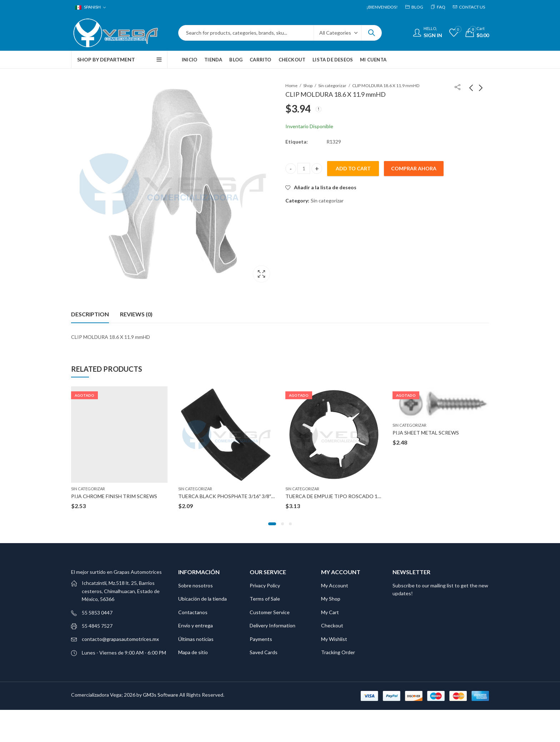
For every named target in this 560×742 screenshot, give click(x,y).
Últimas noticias (196, 639)
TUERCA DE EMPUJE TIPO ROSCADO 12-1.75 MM (343, 496)
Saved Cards (264, 652)
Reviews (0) (136, 314)
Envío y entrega (196, 625)
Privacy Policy (265, 585)
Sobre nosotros (196, 585)
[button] (272, 524)
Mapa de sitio (193, 652)
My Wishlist (334, 639)
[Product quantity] (304, 168)
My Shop (331, 599)
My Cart (330, 612)
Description (90, 314)
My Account (335, 585)
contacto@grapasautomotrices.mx (120, 639)
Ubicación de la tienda (202, 599)
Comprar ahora (414, 168)
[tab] (90, 314)
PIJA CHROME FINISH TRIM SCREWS (114, 496)
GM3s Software (161, 695)
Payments (261, 639)
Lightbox (261, 274)
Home (291, 86)
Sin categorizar (332, 86)
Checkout (332, 625)
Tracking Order (338, 652)
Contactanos (193, 612)
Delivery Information (272, 625)
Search (371, 33)
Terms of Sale (265, 599)
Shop (308, 86)
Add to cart (353, 168)
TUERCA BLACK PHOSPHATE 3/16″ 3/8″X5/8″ (231, 496)
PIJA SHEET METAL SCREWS (426, 432)
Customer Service (270, 612)
